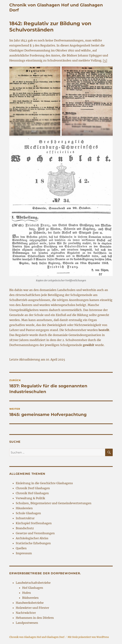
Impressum (24, 553)
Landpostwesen (27, 623)
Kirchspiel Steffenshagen (34, 523)
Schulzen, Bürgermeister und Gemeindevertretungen (54, 503)
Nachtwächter (26, 613)
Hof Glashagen (33, 588)
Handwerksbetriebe (30, 603)
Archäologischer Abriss (32, 538)
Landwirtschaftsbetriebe (33, 583)
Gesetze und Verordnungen (35, 533)
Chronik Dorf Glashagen (33, 488)
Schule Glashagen (28, 513)
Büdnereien (30, 598)
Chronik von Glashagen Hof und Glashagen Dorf (37, 637)
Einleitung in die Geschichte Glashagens (44, 483)
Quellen (21, 548)
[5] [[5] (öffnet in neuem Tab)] (105, 60)
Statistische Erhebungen (33, 543)
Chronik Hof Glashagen (32, 493)
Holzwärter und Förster (32, 608)
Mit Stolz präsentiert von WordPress (88, 637)
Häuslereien (24, 508)
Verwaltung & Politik (30, 498)
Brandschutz (25, 528)
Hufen (27, 593)
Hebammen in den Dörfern (35, 618)
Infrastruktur (25, 518)
